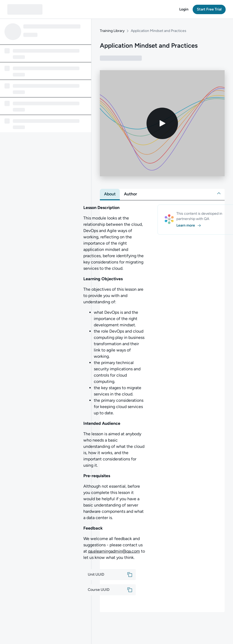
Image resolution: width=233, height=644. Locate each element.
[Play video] (162, 123)
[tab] (110, 194)
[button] (184, 9)
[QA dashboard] (25, 9)
